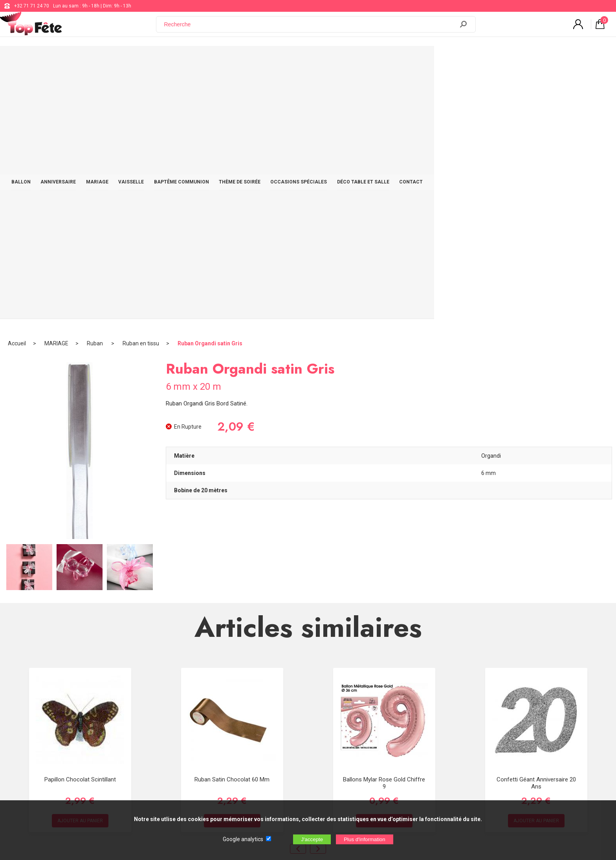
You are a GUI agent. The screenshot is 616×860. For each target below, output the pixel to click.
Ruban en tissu (141, 84)
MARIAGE (181, 60)
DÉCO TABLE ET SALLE (465, 60)
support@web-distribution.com (281, 704)
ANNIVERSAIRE (138, 60)
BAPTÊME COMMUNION (272, 60)
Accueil (17, 84)
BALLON (97, 60)
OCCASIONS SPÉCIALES (397, 60)
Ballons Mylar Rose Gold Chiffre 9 (384, 524)
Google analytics (243, 839)
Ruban (95, 84)
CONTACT (517, 60)
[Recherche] (310, 29)
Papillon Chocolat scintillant (80, 520)
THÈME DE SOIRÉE (334, 60)
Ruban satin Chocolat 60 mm (232, 520)
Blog (252, 724)
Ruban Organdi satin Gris (210, 84)
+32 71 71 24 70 (32, 6)
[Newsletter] (159, 766)
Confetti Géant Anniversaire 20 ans (536, 524)
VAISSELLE (218, 60)
